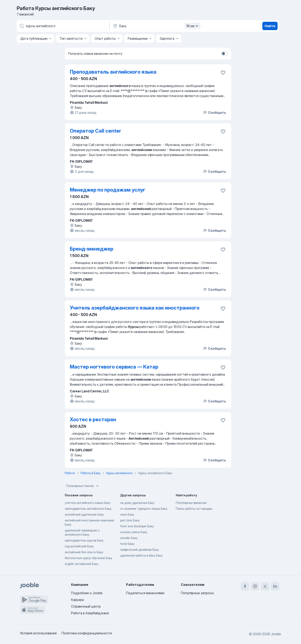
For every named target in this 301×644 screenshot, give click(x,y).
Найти (270, 26)
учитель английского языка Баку (88, 503)
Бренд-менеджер (92, 249)
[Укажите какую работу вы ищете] (63, 26)
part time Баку (130, 520)
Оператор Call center (95, 131)
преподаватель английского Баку (88, 509)
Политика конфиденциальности (87, 633)
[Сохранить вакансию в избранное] (223, 73)
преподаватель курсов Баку (84, 540)
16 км (193, 26)
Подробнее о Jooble (87, 593)
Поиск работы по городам (194, 509)
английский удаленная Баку (84, 514)
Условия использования (38, 633)
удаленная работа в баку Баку (141, 555)
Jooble (276, 634)
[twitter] (265, 586)
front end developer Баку (137, 526)
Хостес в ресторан (93, 419)
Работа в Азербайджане (90, 613)
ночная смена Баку (134, 532)
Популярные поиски (83, 486)
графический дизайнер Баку (140, 550)
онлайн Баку (129, 538)
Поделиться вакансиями (145, 593)
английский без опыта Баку (84, 552)
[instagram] (255, 586)
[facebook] (245, 586)
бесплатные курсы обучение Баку (89, 558)
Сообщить (214, 113)
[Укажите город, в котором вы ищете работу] (156, 26)
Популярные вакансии (191, 503)
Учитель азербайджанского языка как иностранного (135, 308)
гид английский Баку (79, 546)
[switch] (224, 54)
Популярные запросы (197, 593)
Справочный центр (86, 606)
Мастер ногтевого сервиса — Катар (114, 367)
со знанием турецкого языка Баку (144, 509)
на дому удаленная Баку (137, 503)
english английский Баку (82, 564)
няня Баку (127, 514)
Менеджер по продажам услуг (108, 190)
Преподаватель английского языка (113, 72)
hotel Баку (127, 544)
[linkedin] (275, 586)
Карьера (77, 600)
